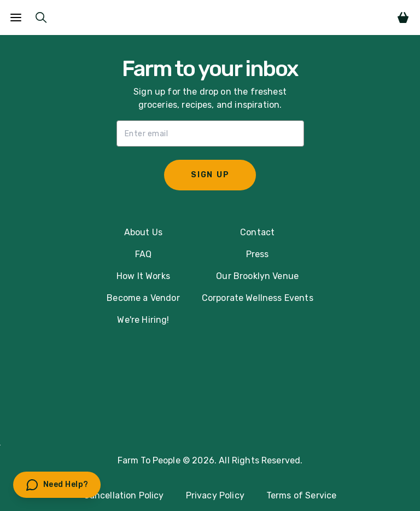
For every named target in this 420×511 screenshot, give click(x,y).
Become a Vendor (143, 298)
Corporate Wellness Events (258, 298)
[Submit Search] (41, 18)
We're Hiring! (143, 320)
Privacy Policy (215, 495)
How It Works (143, 276)
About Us (143, 232)
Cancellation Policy (124, 495)
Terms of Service (302, 495)
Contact (257, 232)
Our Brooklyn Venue (257, 276)
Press (258, 254)
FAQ (143, 254)
